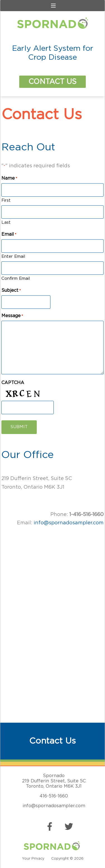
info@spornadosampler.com (69, 523)
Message (12, 316)
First (6, 200)
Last (6, 222)
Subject (11, 291)
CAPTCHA (13, 383)
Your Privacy (33, 859)
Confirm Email (16, 279)
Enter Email (13, 256)
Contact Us (52, 82)
